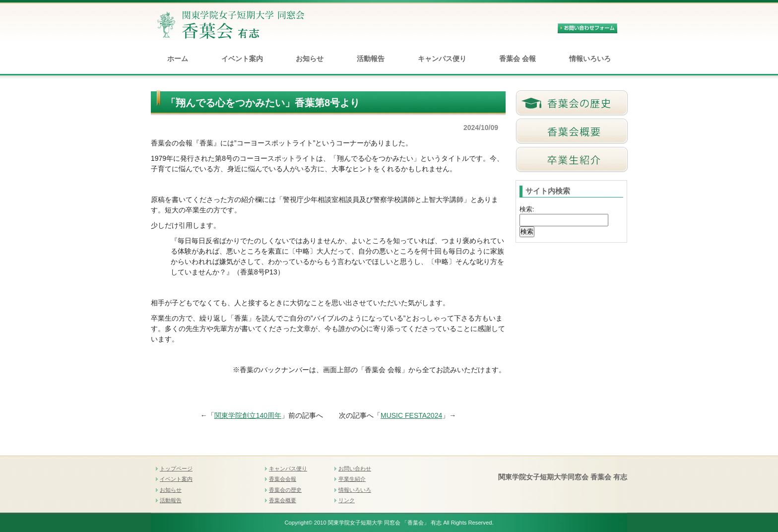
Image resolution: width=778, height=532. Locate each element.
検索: (527, 209)
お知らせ (310, 59)
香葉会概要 (283, 500)
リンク (347, 500)
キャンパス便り (442, 59)
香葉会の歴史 (285, 490)
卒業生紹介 (352, 479)
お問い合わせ (355, 468)
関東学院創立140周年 (248, 415)
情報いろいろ (590, 59)
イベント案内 (242, 59)
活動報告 (371, 59)
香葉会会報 (283, 479)
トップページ (176, 468)
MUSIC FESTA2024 (411, 415)
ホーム (178, 59)
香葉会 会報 (518, 59)
